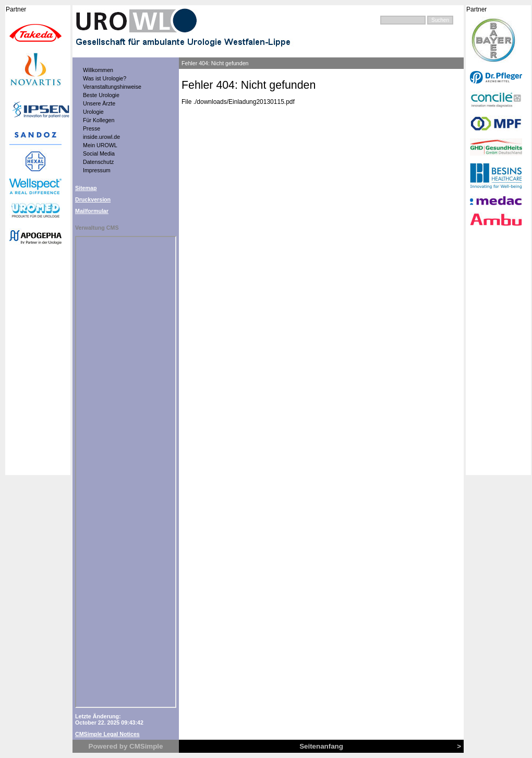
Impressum (97, 170)
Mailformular (92, 211)
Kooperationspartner (38, 240)
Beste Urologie (101, 95)
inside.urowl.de (101, 137)
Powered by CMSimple (126, 746)
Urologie (93, 112)
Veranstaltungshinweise (112, 87)
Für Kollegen (99, 120)
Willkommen (98, 70)
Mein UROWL (100, 145)
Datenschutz (98, 162)
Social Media (99, 153)
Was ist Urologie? (105, 78)
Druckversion (93, 199)
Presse (92, 128)
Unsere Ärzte (99, 103)
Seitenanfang (321, 746)
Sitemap (86, 188)
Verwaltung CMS (97, 228)
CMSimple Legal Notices (107, 734)
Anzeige (126, 472)
